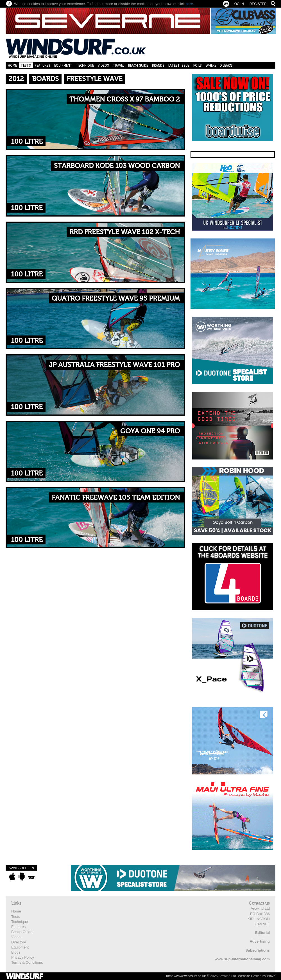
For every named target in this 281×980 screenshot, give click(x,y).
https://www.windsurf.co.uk (186, 976)
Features (43, 65)
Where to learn (219, 65)
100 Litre (27, 142)
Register (258, 4)
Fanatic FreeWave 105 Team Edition (116, 498)
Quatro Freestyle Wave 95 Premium (116, 298)
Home (12, 65)
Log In (238, 4)
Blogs (16, 952)
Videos (103, 65)
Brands (158, 65)
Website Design (250, 976)
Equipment (63, 65)
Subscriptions (258, 950)
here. (190, 4)
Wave (271, 976)
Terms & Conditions (27, 962)
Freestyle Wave (95, 79)
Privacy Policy (23, 957)
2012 (16, 79)
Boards (45, 79)
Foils (198, 65)
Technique (85, 65)
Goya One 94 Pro (150, 431)
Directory (19, 942)
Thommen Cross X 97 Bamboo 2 (125, 99)
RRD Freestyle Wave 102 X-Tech (125, 232)
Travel (119, 65)
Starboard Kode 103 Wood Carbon (117, 166)
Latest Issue (179, 65)
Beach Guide (138, 65)
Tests (26, 65)
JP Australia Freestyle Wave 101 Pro (114, 365)
